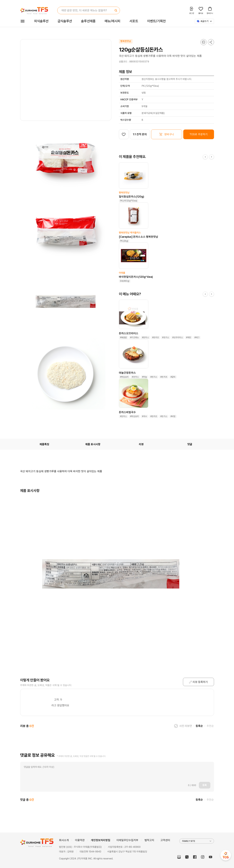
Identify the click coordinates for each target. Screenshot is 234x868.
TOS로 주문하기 (199, 134)
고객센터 (165, 840)
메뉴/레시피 (113, 21)
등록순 (199, 726)
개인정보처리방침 (101, 840)
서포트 (134, 21)
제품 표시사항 (93, 444)
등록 (205, 785)
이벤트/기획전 (157, 21)
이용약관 (80, 840)
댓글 (190, 444)
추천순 (210, 726)
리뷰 (141, 444)
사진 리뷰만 (186, 726)
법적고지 (149, 840)
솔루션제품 (88, 21)
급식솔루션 (65, 21)
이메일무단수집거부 (127, 840)
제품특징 (44, 444)
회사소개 (64, 840)
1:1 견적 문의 (140, 134)
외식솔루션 (41, 21)
